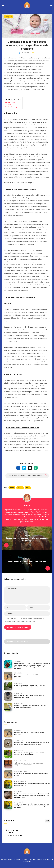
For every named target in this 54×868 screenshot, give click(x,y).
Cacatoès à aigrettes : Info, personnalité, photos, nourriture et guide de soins (30, 707)
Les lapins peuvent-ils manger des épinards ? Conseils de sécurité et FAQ (32, 784)
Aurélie (27, 506)
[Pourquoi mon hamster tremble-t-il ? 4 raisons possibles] (8, 676)
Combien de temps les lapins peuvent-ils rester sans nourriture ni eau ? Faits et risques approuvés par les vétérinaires (32, 806)
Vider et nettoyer (12, 107)
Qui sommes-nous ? (21, 859)
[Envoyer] (47, 641)
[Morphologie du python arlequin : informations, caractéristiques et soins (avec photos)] (8, 686)
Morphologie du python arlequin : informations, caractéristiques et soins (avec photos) (29, 686)
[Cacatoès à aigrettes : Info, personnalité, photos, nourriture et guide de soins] (8, 707)
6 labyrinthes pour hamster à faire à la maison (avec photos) (31, 774)
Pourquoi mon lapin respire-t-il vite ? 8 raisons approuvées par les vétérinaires (29, 754)
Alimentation (11, 102)
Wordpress (27, 862)
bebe (12, 488)
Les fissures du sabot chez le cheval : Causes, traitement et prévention (29, 696)
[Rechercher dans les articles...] (27, 642)
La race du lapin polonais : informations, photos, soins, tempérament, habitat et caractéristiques (32, 743)
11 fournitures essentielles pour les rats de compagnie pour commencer (29, 764)
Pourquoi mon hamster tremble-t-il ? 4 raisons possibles (29, 676)
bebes (20, 488)
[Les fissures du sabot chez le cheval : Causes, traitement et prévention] (8, 696)
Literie (9, 105)
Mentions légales (36, 859)
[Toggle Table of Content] (18, 100)
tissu (28, 488)
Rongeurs (8, 17)
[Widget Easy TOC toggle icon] (48, 821)
